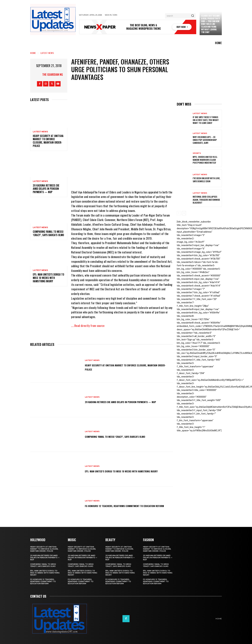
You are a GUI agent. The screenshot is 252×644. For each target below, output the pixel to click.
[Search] (193, 16)
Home (33, 53)
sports (197, 153)
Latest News (47, 53)
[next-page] (184, 213)
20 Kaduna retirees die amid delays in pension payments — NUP (46, 189)
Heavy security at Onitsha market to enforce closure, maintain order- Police (48, 141)
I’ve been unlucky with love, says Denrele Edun (206, 180)
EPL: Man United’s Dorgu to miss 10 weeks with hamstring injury (48, 278)
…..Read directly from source (88, 326)
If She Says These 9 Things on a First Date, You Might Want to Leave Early (206, 120)
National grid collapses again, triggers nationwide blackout (206, 199)
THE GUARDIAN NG (53, 74)
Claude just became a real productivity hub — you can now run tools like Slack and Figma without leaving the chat (211, 24)
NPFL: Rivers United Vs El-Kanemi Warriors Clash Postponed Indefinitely (205, 160)
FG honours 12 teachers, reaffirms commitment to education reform (121, 506)
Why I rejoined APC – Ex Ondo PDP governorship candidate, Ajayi (205, 140)
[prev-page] (179, 213)
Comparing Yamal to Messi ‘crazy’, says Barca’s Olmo (48, 233)
